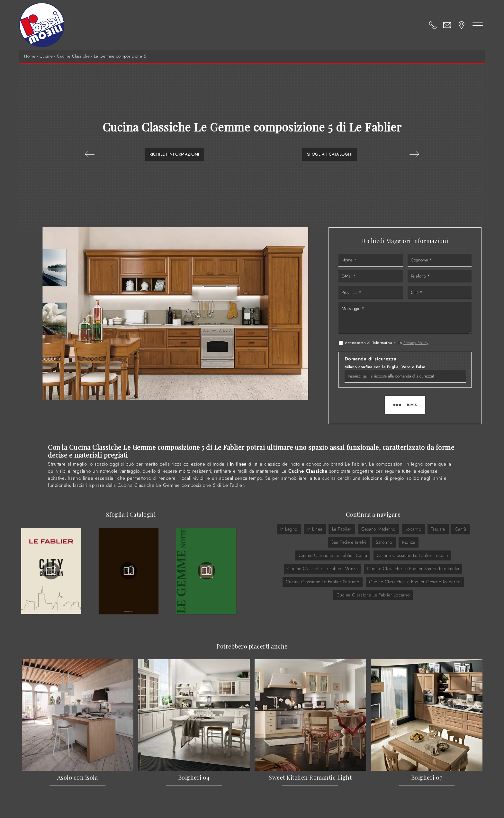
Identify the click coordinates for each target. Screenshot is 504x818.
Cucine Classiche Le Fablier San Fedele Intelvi (413, 568)
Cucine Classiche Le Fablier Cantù (333, 555)
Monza (409, 542)
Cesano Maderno (378, 529)
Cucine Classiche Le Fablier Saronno (323, 582)
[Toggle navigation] (478, 25)
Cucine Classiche (73, 56)
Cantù (461, 529)
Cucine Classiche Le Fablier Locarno (373, 595)
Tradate (438, 529)
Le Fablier (342, 529)
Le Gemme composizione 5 (120, 56)
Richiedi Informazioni (174, 154)
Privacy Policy (416, 343)
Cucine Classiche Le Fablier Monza (323, 568)
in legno (289, 529)
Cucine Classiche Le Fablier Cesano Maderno (415, 582)
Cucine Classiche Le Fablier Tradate (412, 555)
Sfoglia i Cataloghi (330, 154)
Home (30, 56)
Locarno (414, 529)
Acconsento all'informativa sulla (387, 343)
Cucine (46, 56)
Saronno (384, 542)
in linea (315, 529)
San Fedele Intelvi (349, 542)
